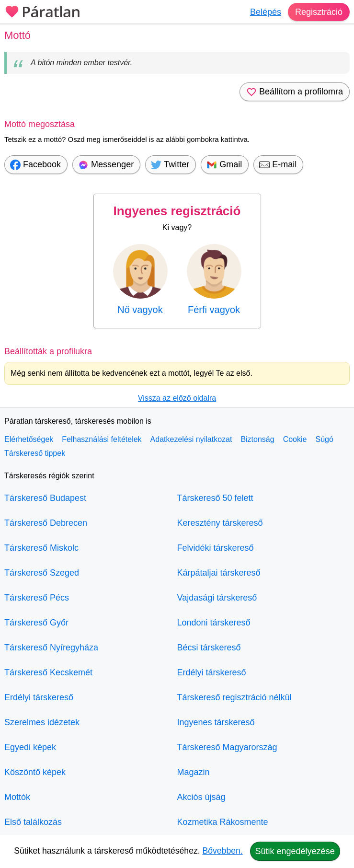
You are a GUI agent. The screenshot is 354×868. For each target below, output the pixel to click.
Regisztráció (319, 12)
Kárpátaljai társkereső (219, 573)
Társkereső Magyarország (227, 747)
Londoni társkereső (214, 623)
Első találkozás (33, 822)
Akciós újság (201, 797)
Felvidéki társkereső (216, 548)
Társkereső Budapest (45, 498)
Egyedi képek (30, 747)
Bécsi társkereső (209, 648)
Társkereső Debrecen (46, 523)
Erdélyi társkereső (39, 697)
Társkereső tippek (35, 453)
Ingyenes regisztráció (177, 211)
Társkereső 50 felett (215, 498)
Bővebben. (223, 851)
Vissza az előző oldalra (177, 398)
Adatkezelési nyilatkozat (191, 439)
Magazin (194, 772)
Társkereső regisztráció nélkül (234, 697)
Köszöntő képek (35, 772)
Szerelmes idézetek (42, 722)
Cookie (295, 439)
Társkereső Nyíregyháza (51, 648)
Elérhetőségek (29, 439)
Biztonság (257, 439)
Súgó (324, 439)
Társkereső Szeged (42, 573)
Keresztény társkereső (220, 523)
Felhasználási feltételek (102, 439)
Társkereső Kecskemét (48, 672)
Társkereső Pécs (37, 598)
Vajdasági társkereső (217, 598)
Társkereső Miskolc (41, 548)
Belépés (266, 12)
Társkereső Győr (36, 623)
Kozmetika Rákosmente (223, 822)
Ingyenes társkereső (216, 722)
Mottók (17, 797)
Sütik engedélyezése (295, 851)
